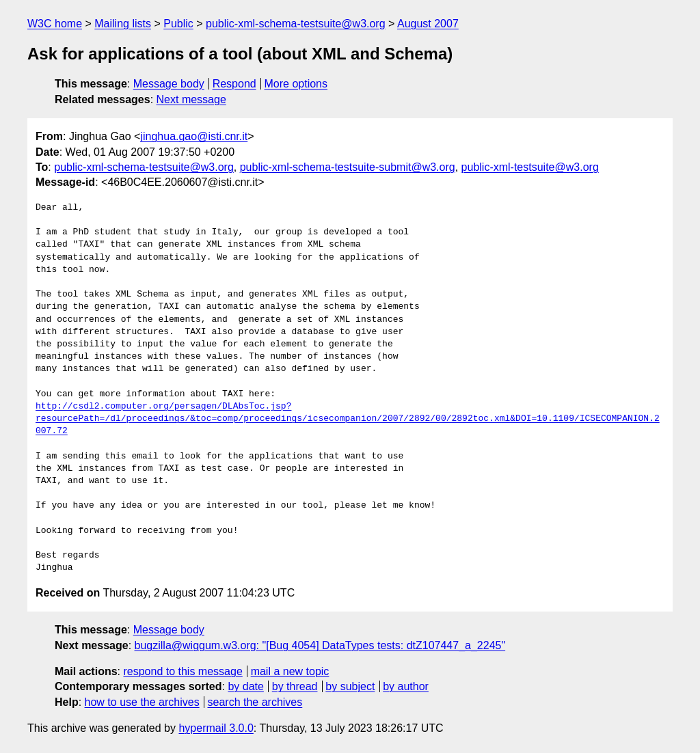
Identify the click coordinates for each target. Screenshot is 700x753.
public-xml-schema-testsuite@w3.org (296, 24)
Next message (191, 99)
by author (406, 686)
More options (296, 84)
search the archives (255, 702)
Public (178, 24)
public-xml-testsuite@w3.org (530, 167)
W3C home (55, 24)
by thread (295, 686)
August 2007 (428, 24)
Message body (169, 84)
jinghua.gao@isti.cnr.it (194, 136)
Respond (234, 84)
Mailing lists (123, 24)
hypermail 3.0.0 (216, 728)
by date (245, 686)
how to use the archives (142, 702)
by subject (350, 686)
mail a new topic (290, 671)
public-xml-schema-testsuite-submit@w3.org (348, 167)
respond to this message (183, 671)
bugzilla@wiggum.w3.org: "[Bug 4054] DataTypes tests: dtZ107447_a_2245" (320, 645)
